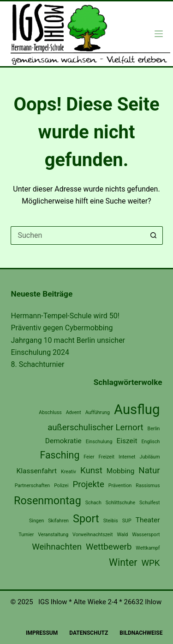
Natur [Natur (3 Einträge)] (149, 471)
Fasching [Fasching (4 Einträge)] (60, 455)
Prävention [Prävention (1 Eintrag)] (120, 486)
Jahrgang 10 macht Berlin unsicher (68, 340)
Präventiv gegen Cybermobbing (62, 328)
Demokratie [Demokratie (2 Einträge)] (63, 441)
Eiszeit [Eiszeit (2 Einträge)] (127, 441)
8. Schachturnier (38, 364)
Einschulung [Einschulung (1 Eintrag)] (99, 442)
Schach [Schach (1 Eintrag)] (93, 503)
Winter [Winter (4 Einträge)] (123, 562)
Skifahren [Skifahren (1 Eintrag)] (58, 521)
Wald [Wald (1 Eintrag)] (123, 535)
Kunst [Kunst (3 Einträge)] (91, 471)
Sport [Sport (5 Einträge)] (86, 519)
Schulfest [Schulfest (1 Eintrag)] (149, 503)
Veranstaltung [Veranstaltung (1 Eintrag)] (53, 535)
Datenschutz (89, 633)
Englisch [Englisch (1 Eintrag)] (150, 442)
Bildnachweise (141, 633)
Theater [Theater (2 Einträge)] (148, 520)
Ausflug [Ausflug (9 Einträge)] (137, 409)
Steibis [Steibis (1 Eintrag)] (111, 521)
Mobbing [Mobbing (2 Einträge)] (121, 471)
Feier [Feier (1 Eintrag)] (89, 457)
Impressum (42, 633)
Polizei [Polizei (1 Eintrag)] (61, 486)
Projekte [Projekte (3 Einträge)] (89, 484)
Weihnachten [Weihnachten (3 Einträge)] (57, 547)
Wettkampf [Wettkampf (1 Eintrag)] (148, 548)
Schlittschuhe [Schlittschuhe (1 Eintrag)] (120, 503)
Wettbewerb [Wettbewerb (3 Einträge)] (109, 547)
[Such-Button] (154, 235)
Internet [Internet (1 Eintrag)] (127, 457)
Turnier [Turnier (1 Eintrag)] (26, 535)
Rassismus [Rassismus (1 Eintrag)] (148, 486)
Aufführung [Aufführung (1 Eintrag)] (98, 412)
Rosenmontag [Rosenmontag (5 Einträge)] (48, 501)
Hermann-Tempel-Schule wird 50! (65, 316)
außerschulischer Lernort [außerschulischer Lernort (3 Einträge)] (95, 427)
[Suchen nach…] (78, 235)
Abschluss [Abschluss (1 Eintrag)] (50, 412)
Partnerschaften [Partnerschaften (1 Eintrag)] (32, 486)
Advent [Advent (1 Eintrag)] (74, 412)
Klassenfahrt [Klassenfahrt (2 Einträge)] (37, 471)
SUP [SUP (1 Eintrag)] (127, 521)
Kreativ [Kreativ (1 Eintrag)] (69, 472)
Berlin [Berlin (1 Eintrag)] (154, 429)
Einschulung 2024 (40, 352)
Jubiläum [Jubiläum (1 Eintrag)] (150, 457)
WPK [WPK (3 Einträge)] (150, 563)
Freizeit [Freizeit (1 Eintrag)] (107, 457)
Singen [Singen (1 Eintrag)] (36, 521)
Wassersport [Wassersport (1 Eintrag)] (146, 535)
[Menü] (159, 34)
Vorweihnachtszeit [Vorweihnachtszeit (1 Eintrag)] (93, 535)
